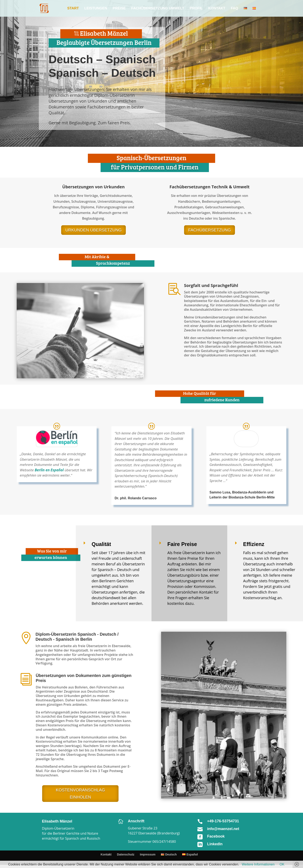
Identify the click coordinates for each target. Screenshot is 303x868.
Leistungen (96, 9)
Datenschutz (126, 854)
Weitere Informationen (258, 864)
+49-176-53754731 (223, 821)
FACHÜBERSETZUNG (210, 230)
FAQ (234, 9)
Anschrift (136, 821)
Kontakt (217, 9)
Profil (196, 9)
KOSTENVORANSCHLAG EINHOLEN (80, 794)
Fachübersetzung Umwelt (158, 9)
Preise (119, 9)
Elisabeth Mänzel (57, 821)
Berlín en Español (49, 470)
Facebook (216, 836)
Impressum (148, 854)
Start (73, 9)
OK (282, 864)
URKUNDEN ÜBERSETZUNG (93, 230)
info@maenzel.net (223, 829)
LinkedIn (215, 844)
